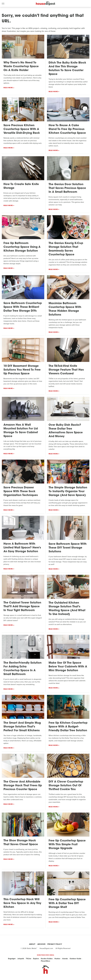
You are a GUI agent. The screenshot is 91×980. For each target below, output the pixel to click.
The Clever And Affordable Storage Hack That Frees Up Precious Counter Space (23, 786)
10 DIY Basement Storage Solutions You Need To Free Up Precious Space (22, 370)
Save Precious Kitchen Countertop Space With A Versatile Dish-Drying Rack (22, 129)
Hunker (57, 959)
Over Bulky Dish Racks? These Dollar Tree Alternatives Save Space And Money (66, 431)
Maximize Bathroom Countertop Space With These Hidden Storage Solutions (65, 309)
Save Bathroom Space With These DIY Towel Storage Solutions (68, 548)
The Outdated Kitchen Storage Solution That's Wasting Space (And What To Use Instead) (67, 609)
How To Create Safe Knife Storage (21, 186)
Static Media (32, 948)
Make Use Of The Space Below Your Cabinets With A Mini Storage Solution (68, 667)
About (32, 944)
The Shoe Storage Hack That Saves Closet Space (21, 843)
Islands (65, 959)
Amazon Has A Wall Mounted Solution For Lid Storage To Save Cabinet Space (21, 431)
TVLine (29, 959)
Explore (36, 959)
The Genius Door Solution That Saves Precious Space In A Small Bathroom (67, 188)
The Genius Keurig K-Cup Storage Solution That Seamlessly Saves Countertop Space (66, 249)
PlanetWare (45, 961)
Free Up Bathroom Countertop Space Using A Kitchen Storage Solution (22, 247)
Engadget (12, 959)
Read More (8, 88)
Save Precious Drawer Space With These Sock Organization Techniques (21, 491)
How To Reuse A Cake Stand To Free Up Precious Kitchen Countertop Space (67, 129)
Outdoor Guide (75, 959)
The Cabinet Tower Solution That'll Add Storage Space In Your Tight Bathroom (22, 607)
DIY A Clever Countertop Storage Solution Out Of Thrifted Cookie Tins (66, 786)
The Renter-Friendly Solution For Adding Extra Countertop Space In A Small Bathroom (23, 669)
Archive (41, 944)
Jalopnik (21, 959)
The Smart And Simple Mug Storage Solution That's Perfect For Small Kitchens (22, 727)
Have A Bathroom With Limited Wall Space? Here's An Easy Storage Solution (22, 548)
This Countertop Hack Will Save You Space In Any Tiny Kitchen (22, 903)
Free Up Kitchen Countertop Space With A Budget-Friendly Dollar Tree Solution (68, 727)
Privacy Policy (55, 944)
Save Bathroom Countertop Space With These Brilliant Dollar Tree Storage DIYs (23, 307)
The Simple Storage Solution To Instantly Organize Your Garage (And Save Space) (68, 491)
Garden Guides (47, 959)
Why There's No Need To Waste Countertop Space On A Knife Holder (21, 67)
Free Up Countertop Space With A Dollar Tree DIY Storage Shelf (67, 903)
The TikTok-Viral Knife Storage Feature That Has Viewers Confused (66, 370)
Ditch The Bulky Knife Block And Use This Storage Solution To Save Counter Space (67, 69)
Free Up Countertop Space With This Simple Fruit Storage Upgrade (67, 845)
